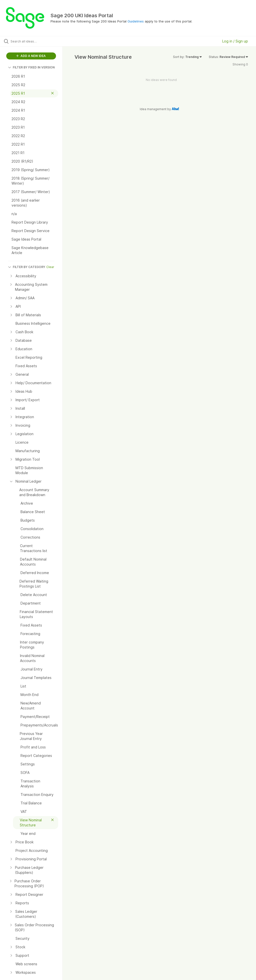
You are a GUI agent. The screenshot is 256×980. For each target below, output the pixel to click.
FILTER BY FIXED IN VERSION (31, 67)
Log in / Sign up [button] (235, 41)
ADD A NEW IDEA (31, 56)
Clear (50, 267)
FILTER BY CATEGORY (27, 267)
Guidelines (136, 21)
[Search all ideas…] (34, 41)
